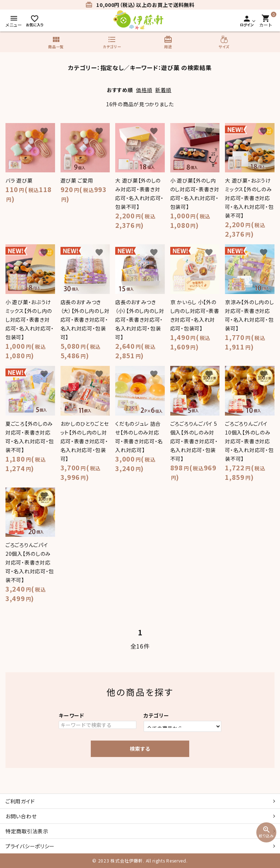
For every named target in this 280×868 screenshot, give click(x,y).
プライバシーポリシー (30, 846)
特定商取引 (27, 831)
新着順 (163, 90)
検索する (140, 749)
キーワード (71, 715)
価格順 (144, 90)
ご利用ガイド (20, 801)
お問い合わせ (21, 816)
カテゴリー (156, 715)
